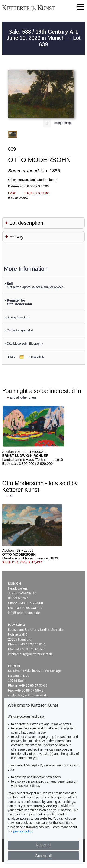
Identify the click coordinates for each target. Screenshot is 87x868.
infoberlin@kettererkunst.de (28, 695)
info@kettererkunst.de (24, 613)
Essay (16, 237)
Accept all (43, 856)
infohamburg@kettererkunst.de (30, 654)
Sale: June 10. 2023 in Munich (42, 35)
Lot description (26, 223)
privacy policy (23, 831)
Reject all (44, 845)
